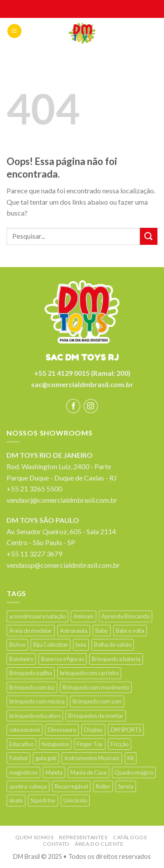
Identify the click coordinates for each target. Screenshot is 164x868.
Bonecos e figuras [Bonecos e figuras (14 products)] (63, 659)
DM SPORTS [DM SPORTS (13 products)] (126, 730)
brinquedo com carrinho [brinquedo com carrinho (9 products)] (89, 673)
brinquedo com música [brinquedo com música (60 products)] (37, 701)
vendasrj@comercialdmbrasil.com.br (62, 500)
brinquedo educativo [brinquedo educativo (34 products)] (35, 716)
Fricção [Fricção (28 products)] (120, 744)
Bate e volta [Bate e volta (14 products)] (130, 631)
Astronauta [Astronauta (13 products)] (74, 631)
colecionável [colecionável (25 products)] (24, 730)
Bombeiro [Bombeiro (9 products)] (21, 659)
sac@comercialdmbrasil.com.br (82, 384)
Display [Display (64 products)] (93, 730)
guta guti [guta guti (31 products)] (46, 758)
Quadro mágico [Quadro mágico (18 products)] (134, 772)
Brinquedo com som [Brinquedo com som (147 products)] (97, 701)
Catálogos (130, 837)
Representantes (83, 837)
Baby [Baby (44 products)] (102, 631)
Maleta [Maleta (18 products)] (54, 772)
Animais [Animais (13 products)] (84, 616)
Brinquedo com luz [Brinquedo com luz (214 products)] (32, 687)
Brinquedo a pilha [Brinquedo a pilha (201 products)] (31, 673)
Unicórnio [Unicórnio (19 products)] (75, 800)
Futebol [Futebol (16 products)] (18, 758)
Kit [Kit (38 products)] (131, 758)
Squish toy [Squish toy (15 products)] (43, 800)
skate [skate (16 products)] (16, 800)
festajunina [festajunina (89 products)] (55, 744)
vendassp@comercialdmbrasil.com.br (63, 565)
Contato (56, 844)
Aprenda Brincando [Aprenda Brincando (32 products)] (126, 616)
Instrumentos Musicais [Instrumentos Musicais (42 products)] (92, 758)
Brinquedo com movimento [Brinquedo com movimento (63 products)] (96, 687)
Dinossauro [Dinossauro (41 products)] (62, 730)
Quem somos (35, 837)
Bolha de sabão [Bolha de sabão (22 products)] (113, 645)
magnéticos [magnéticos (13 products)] (23, 772)
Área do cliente (99, 844)
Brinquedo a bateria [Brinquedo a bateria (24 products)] (116, 659)
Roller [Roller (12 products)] (103, 786)
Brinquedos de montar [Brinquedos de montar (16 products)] (96, 716)
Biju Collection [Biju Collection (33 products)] (51, 645)
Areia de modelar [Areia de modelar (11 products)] (31, 631)
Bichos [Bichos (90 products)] (17, 645)
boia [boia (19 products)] (81, 645)
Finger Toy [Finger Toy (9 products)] (90, 744)
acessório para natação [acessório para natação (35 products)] (37, 616)
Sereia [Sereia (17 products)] (126, 786)
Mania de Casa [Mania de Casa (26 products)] (89, 772)
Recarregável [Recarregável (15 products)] (71, 786)
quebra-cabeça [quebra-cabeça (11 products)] (28, 786)
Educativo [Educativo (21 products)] (21, 744)
